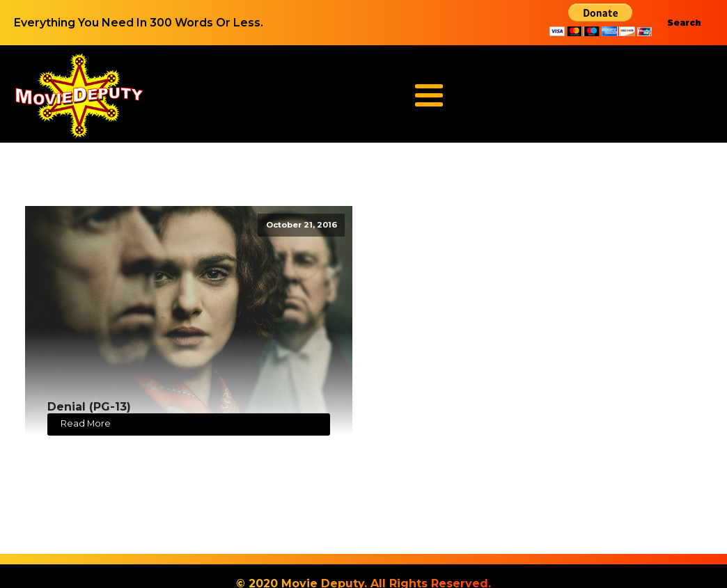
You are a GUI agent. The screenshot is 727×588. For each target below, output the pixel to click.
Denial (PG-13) (89, 407)
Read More (86, 423)
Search (684, 23)
